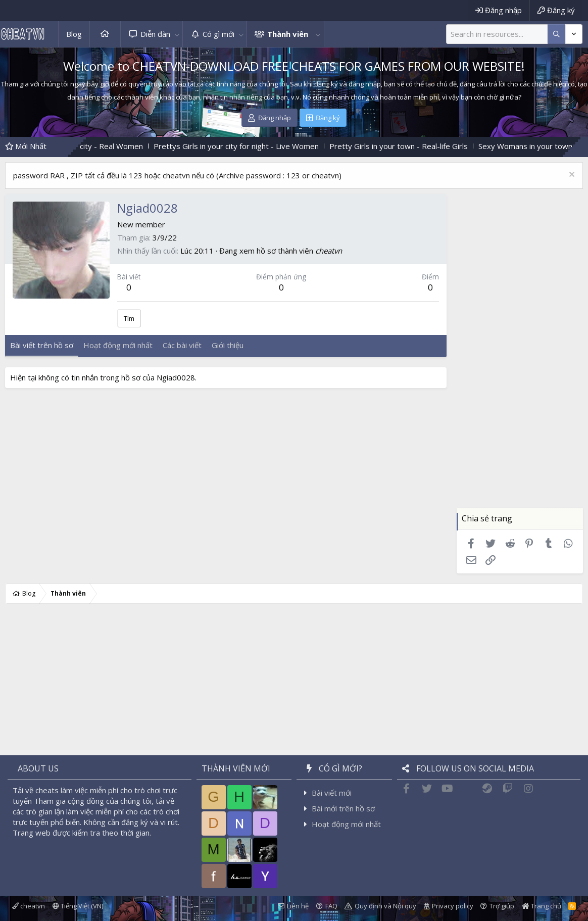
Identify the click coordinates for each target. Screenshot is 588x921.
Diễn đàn (155, 34)
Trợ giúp (502, 906)
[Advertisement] (520, 356)
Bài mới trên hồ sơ (343, 808)
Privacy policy (453, 906)
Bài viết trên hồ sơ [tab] (42, 345)
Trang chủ (105, 34)
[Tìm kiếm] (497, 34)
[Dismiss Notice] (571, 176)
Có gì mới (218, 34)
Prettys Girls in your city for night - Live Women (249, 146)
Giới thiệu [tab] (228, 345)
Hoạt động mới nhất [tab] (118, 345)
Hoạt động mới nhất (346, 824)
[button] (177, 34)
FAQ (331, 906)
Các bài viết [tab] (182, 345)
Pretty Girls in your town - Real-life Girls (412, 146)
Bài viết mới (332, 793)
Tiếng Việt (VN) (78, 906)
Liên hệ (298, 906)
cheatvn (329, 251)
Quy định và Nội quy (385, 906)
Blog (74, 34)
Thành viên (288, 34)
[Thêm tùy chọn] (556, 34)
